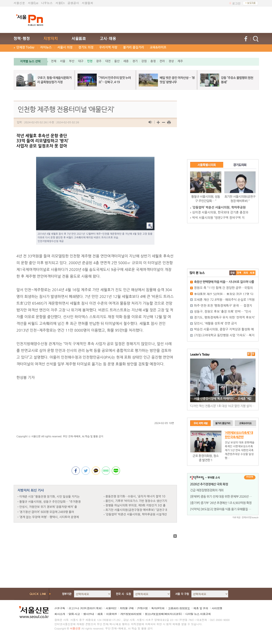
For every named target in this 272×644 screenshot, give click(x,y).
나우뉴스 (47, 3)
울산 (117, 61)
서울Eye (33, 3)
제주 (180, 61)
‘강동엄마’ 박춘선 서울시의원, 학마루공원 (219, 207)
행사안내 (89, 614)
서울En (60, 3)
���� (233, 273)
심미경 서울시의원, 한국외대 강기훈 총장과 (220, 212)
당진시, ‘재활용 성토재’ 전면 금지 (215, 323)
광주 (99, 61)
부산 (72, 61)
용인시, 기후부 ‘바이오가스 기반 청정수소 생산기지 (136, 501)
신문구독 (60, 608)
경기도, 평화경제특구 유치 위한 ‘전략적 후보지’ (225, 317)
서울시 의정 (65, 47)
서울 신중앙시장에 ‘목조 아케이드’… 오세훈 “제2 (223, 399)
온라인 (91, 608)
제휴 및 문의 (201, 608)
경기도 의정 (86, 47)
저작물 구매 (127, 608)
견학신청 (142, 608)
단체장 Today (26, 47)
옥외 (99, 608)
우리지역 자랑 (108, 47)
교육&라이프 (158, 47)
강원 (144, 61)
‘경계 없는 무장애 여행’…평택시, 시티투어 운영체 (49, 517)
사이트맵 (217, 608)
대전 (108, 61)
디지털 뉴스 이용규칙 (198, 614)
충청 (153, 61)
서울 (63, 61)
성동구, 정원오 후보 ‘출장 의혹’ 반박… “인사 (223, 311)
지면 (83, 608)
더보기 (250, 477)
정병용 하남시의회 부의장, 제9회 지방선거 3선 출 (136, 505)
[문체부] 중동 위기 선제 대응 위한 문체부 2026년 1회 (222, 496)
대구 (81, 61)
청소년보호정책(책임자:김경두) (163, 614)
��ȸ (252, 273)
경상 (171, 61)
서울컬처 (88, 3)
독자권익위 (158, 608)
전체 (54, 61)
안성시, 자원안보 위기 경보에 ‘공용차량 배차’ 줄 (48, 507)
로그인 (236, 3)
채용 (100, 614)
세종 (126, 61)
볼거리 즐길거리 (134, 47)
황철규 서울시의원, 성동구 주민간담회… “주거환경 (50, 502)
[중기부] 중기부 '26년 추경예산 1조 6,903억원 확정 (221, 503)
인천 (90, 61)
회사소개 (60, 614)
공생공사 (73, 3)
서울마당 (111, 608)
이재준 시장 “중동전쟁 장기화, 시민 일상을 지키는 (50, 497)
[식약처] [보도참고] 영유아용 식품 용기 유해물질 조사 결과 (225, 509)
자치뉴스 (46, 47)
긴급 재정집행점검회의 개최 (207, 490)
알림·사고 (74, 614)
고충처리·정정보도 (179, 608)
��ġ (239, 273)
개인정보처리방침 (131, 614)
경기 (135, 61)
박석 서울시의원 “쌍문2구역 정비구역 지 (218, 218)
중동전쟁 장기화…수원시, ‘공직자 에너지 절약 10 (135, 496)
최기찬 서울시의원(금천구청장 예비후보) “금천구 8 (136, 510)
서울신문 (19, 3)
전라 (162, 61)
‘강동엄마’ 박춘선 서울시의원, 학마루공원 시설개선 (136, 514)
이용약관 (111, 614)
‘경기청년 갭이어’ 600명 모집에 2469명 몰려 (47, 512)
